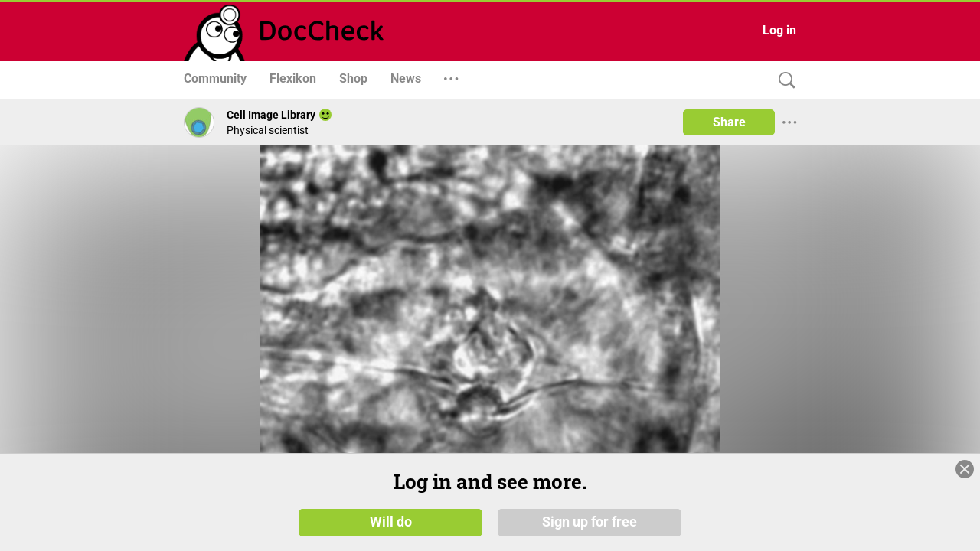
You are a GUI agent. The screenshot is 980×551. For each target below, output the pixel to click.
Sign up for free (590, 522)
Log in (779, 30)
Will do (391, 522)
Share (729, 122)
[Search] (783, 81)
